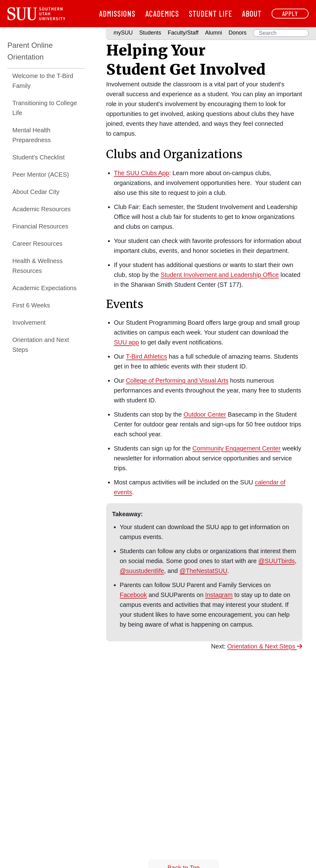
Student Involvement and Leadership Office (220, 275)
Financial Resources (40, 226)
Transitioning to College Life (45, 108)
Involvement (29, 323)
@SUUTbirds (276, 561)
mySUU (123, 33)
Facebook (133, 595)
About (252, 13)
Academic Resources (42, 209)
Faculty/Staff (183, 33)
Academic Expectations (44, 288)
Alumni (213, 33)
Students (150, 33)
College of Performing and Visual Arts (177, 381)
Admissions (117, 13)
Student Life (210, 13)
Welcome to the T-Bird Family (43, 81)
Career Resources (37, 244)
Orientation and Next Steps (41, 345)
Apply (290, 13)
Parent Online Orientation (30, 51)
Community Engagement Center (237, 448)
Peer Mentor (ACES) (41, 175)
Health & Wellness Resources (37, 266)
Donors (238, 33)
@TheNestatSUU (204, 571)
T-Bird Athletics (146, 356)
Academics (162, 13)
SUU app (126, 342)
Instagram (219, 595)
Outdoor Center (205, 414)
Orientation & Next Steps (265, 646)
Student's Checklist (38, 157)
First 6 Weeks (31, 305)
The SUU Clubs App (141, 173)
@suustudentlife (142, 571)
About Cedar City (36, 192)
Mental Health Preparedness (32, 135)
